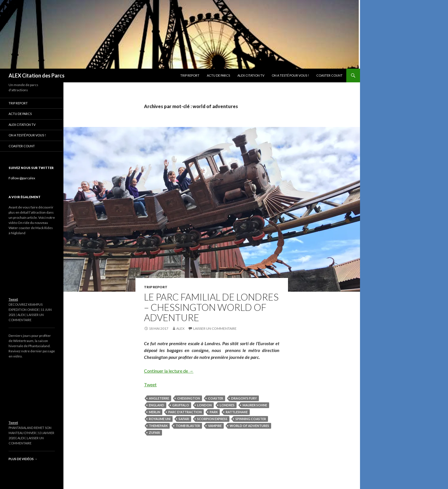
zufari (154, 433)
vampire (215, 426)
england (157, 405)
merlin (155, 412)
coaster (216, 398)
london (204, 405)
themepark (158, 426)
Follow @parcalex (22, 178)
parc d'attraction (185, 412)
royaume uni (160, 419)
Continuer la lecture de (169, 371)
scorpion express (212, 419)
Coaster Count (329, 75)
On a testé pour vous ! (290, 75)
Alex (180, 328)
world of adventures (249, 426)
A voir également (25, 197)
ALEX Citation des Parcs (37, 75)
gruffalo (181, 405)
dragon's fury (244, 398)
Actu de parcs (218, 75)
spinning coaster (251, 419)
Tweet (150, 384)
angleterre (159, 398)
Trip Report (190, 75)
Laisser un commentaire (215, 328)
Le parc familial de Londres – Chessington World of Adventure (211, 307)
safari (184, 419)
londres (227, 405)
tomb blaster (188, 426)
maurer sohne (255, 405)
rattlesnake (237, 412)
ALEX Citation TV (251, 75)
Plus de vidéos (23, 459)
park (214, 412)
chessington (189, 398)
